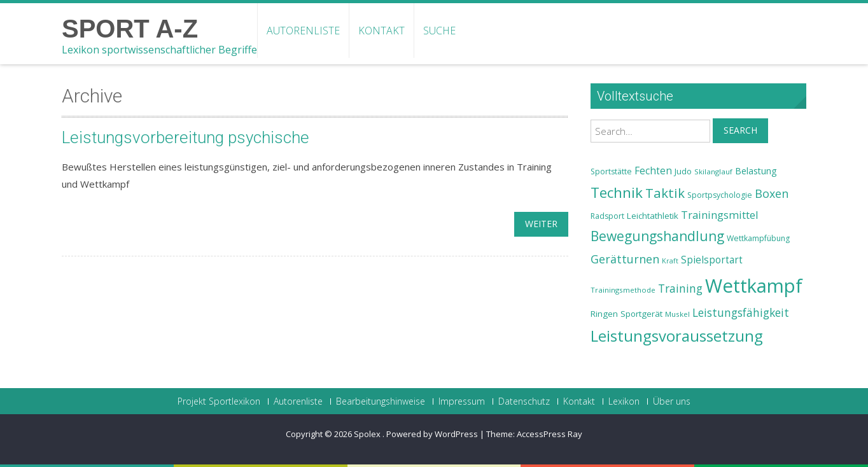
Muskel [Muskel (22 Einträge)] (677, 314)
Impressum (462, 401)
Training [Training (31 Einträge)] (680, 288)
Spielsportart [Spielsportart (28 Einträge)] (712, 260)
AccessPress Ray (549, 434)
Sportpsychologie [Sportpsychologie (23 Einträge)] (720, 195)
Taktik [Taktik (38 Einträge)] (665, 193)
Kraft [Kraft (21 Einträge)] (670, 261)
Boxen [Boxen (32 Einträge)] (772, 193)
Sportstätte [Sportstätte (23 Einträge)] (611, 171)
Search (740, 130)
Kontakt (381, 31)
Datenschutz (524, 401)
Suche (439, 31)
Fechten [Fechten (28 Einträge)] (653, 171)
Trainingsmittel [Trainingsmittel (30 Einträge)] (720, 215)
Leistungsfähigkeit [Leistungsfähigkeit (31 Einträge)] (741, 312)
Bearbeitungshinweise (381, 401)
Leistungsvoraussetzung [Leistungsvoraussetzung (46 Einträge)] (677, 336)
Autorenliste (303, 31)
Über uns (672, 401)
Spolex (368, 434)
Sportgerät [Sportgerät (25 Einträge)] (641, 314)
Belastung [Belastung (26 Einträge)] (756, 171)
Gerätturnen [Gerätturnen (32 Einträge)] (625, 259)
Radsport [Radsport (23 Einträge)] (607, 216)
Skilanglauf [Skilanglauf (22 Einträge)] (713, 171)
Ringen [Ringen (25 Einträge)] (604, 314)
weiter (541, 224)
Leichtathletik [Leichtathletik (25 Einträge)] (653, 216)
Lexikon (624, 401)
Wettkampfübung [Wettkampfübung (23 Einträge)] (758, 238)
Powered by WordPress (432, 434)
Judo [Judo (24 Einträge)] (683, 171)
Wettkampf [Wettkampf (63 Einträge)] (754, 286)
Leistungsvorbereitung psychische (185, 137)
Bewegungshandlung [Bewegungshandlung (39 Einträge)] (657, 236)
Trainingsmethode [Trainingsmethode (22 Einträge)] (623, 290)
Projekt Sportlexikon (219, 401)
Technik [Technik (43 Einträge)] (617, 192)
